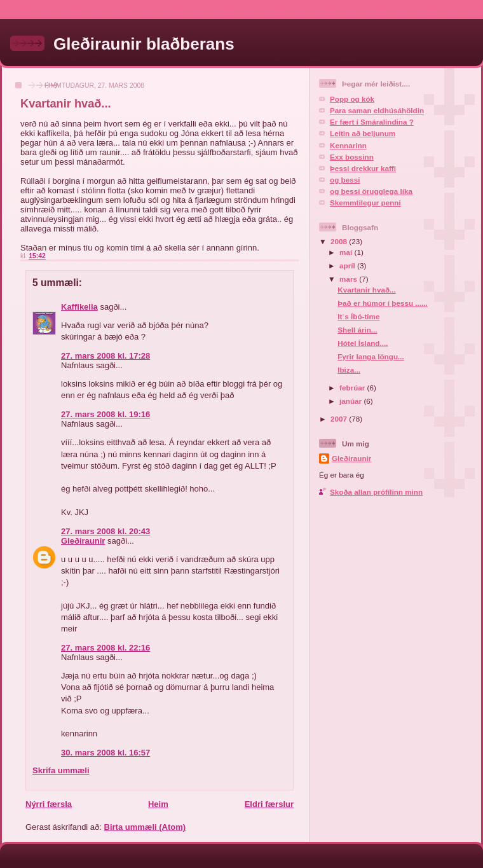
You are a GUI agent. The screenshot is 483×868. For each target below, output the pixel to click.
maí (347, 252)
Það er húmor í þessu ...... (383, 303)
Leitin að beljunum (363, 133)
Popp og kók (352, 99)
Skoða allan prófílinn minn (376, 492)
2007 (340, 419)
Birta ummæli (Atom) (145, 827)
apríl (348, 265)
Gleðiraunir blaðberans (144, 44)
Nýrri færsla (49, 804)
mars (349, 279)
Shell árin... (357, 330)
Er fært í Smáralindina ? (372, 122)
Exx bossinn (352, 157)
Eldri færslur (269, 804)
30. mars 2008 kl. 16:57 (105, 753)
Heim (158, 804)
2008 (340, 241)
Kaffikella (79, 307)
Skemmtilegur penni (365, 203)
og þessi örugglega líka (371, 191)
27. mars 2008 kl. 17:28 (105, 356)
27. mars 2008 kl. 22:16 (105, 648)
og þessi (345, 180)
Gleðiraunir (83, 541)
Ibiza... (349, 370)
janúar (351, 401)
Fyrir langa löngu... (371, 356)
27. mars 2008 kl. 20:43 (105, 531)
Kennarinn (348, 145)
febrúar (353, 388)
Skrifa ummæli (61, 770)
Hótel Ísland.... (363, 343)
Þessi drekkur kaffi (363, 168)
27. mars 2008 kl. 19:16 (105, 414)
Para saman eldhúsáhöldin (377, 110)
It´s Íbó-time (358, 316)
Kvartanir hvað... (367, 290)
